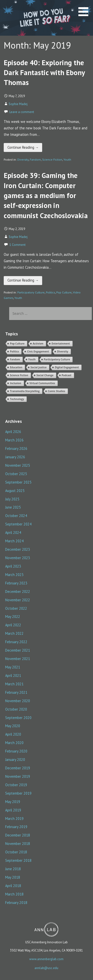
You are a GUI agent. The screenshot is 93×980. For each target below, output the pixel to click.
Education (16, 367)
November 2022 (18, 600)
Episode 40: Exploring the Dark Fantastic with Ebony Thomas (44, 73)
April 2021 (13, 676)
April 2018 (13, 886)
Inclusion (15, 383)
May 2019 (13, 802)
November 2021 (18, 659)
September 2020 (18, 718)
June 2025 (13, 507)
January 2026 (15, 457)
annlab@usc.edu (46, 968)
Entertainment (61, 344)
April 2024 (13, 533)
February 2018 (16, 903)
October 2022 (16, 608)
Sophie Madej (18, 104)
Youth (67, 159)
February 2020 (16, 751)
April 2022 (13, 625)
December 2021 (18, 650)
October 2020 (16, 709)
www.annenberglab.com (46, 959)
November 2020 (18, 701)
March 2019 (14, 819)
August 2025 (15, 491)
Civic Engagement (38, 351)
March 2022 (14, 633)
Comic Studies (57, 391)
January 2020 (15, 760)
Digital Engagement (67, 367)
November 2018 (18, 844)
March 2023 (14, 575)
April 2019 (13, 810)
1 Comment (17, 245)
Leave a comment (22, 112)
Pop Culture (64, 292)
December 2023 (18, 549)
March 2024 (14, 541)
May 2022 (13, 617)
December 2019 (18, 768)
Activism (38, 344)
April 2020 (13, 734)
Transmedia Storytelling (25, 391)
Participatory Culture (31, 292)
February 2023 (16, 583)
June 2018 (13, 869)
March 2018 (14, 894)
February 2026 (16, 448)
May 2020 (13, 726)
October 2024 (16, 516)
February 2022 (16, 642)
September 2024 (18, 524)
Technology (17, 399)
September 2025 (18, 482)
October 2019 (16, 785)
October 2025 (16, 474)
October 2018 (16, 852)
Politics (50, 292)
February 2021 (16, 692)
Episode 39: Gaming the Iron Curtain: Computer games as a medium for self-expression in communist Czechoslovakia (46, 195)
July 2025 (12, 499)
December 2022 (18, 591)
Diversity (23, 159)
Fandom (35, 159)
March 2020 (14, 743)
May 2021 (13, 667)
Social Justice (39, 367)
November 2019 (18, 776)
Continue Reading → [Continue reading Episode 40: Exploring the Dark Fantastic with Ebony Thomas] (23, 147)
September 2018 (18, 860)
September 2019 (18, 793)
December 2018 (18, 835)
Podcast (67, 375)
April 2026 (13, 432)
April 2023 (13, 566)
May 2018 (13, 877)
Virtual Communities (42, 383)
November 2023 (18, 558)
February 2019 (16, 827)
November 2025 (18, 465)
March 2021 (14, 684)
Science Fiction (52, 159)
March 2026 (14, 440)
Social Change (45, 375)
